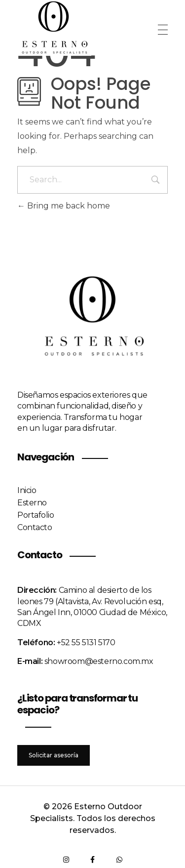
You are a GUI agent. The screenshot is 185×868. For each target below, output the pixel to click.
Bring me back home (64, 206)
